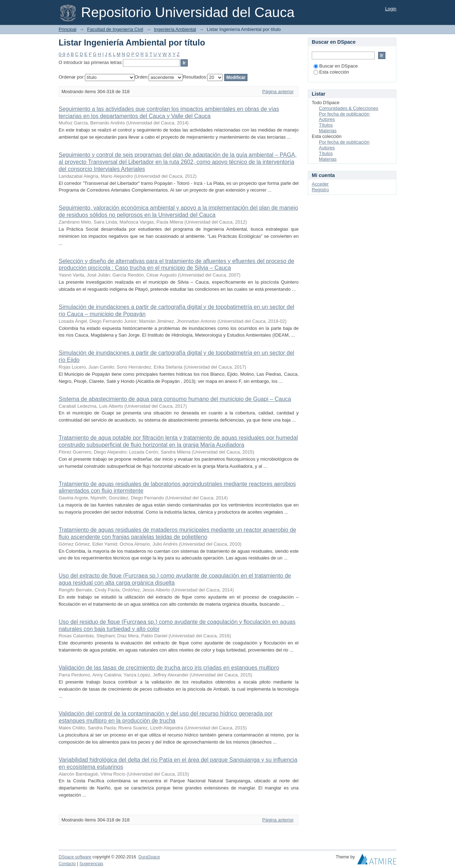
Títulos (326, 125)
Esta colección (331, 72)
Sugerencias (91, 864)
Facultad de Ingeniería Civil (115, 29)
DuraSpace (149, 857)
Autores (327, 119)
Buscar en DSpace (336, 66)
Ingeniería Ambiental (175, 29)
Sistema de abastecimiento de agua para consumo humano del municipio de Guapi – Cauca (175, 399)
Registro (320, 190)
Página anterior (278, 92)
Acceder (320, 184)
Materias (328, 131)
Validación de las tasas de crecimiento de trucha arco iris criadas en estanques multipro (169, 668)
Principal (68, 29)
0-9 (62, 54)
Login (391, 9)
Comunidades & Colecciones (349, 108)
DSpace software (75, 857)
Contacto (67, 864)
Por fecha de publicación (344, 114)
